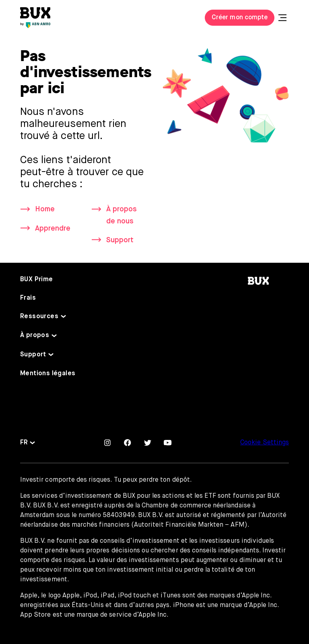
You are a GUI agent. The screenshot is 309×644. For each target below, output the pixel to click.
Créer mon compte (240, 18)
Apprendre (53, 229)
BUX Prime (37, 280)
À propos (35, 335)
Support (120, 240)
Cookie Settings (265, 443)
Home (45, 209)
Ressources (39, 317)
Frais (28, 298)
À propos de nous (122, 215)
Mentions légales (48, 374)
